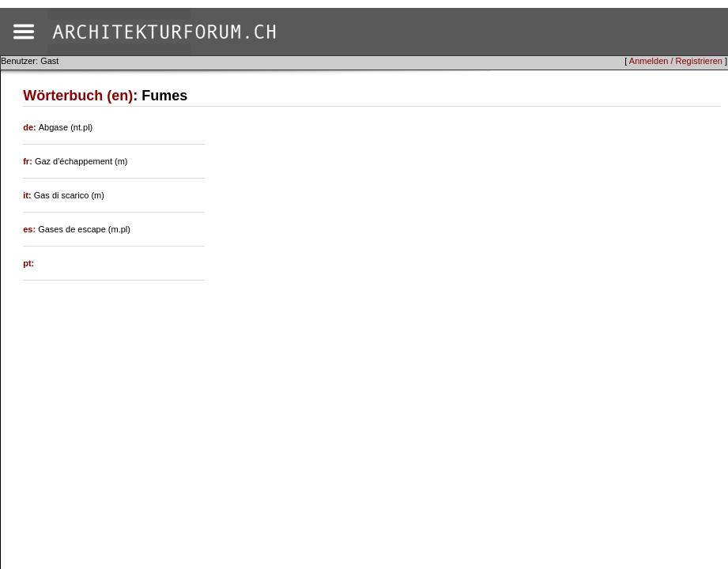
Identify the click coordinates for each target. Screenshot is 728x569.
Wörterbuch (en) (78, 96)
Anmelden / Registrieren (676, 61)
